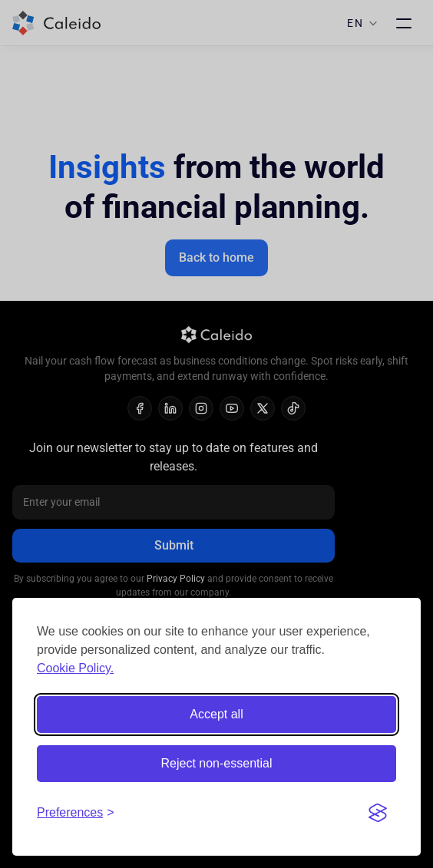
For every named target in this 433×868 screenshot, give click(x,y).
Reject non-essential (217, 763)
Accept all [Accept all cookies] (216, 714)
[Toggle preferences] (76, 813)
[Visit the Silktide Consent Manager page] (378, 813)
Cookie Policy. (75, 668)
